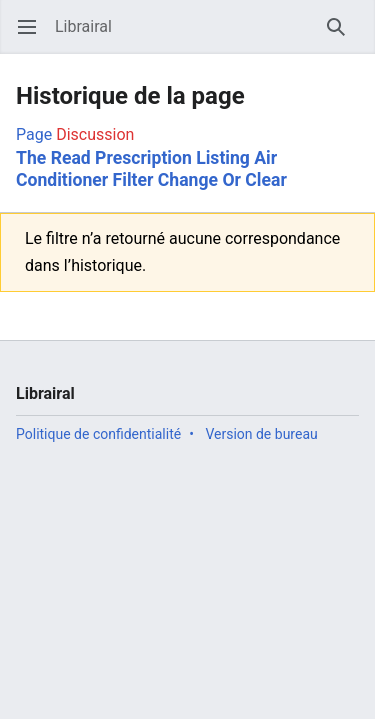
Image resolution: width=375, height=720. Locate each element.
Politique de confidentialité (98, 434)
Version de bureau (261, 434)
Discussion (95, 134)
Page (34, 134)
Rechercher (342, 36)
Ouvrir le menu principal (33, 36)
